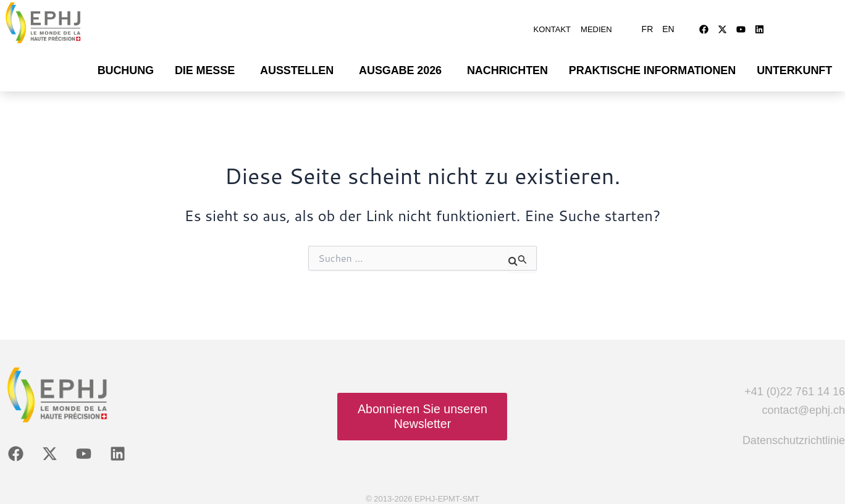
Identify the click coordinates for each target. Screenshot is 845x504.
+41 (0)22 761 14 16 (795, 385)
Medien (596, 26)
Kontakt (552, 26)
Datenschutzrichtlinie (794, 434)
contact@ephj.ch (804, 404)
